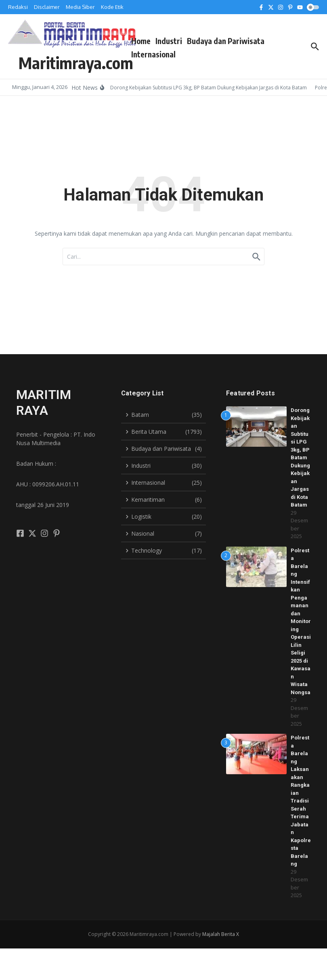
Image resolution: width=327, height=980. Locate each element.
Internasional (153, 54)
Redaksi (18, 7)
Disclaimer (47, 7)
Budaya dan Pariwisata (226, 41)
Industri (169, 41)
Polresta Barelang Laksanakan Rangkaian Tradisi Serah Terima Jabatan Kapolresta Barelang (301, 801)
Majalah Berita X (221, 934)
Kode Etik (112, 7)
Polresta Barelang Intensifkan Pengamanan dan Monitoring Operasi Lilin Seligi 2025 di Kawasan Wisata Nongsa (301, 621)
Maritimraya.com (76, 63)
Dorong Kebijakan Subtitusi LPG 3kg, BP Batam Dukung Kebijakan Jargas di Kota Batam (300, 457)
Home (141, 41)
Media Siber (80, 7)
